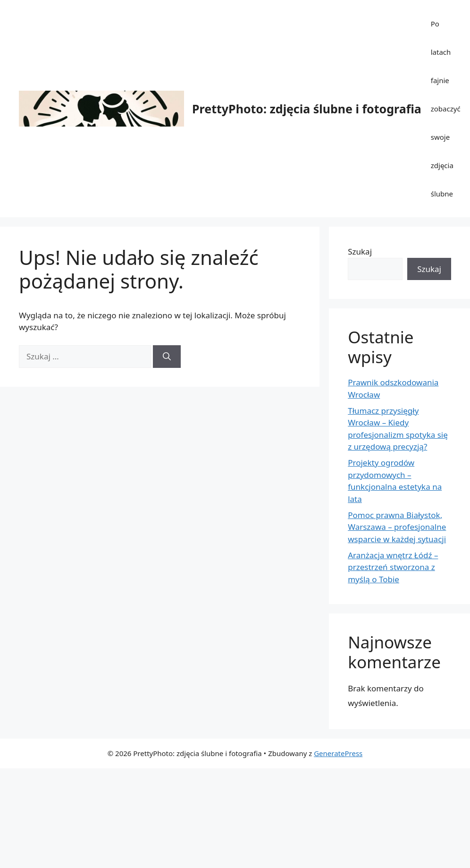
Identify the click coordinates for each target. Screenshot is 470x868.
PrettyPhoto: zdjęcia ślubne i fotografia (307, 109)
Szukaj (360, 251)
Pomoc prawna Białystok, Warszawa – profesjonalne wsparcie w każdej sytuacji (397, 527)
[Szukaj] (167, 357)
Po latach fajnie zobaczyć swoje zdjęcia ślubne (446, 109)
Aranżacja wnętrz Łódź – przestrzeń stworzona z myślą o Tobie (393, 567)
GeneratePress (338, 753)
